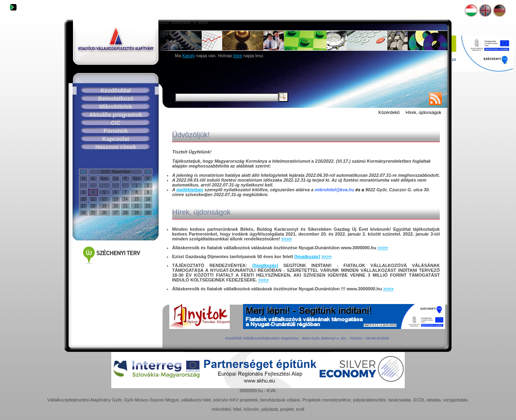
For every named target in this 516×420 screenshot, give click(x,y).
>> (148, 172)
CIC (116, 123)
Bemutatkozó (116, 99)
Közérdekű (389, 112)
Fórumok (116, 131)
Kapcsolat (116, 139)
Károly (188, 56)
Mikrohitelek (116, 107)
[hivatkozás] (307, 257)
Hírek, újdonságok (423, 112)
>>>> (287, 239)
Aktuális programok (115, 115)
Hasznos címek (115, 147)
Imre (237, 56)
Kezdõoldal (116, 91)
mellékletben (190, 190)
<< (83, 172)
